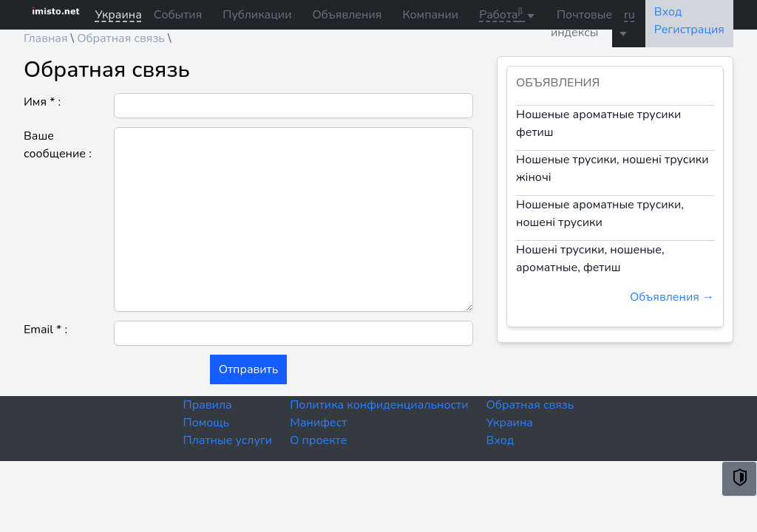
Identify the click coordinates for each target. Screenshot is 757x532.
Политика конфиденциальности (379, 405)
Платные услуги (228, 440)
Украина (510, 423)
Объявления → (672, 297)
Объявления (347, 15)
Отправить (249, 369)
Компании (430, 15)
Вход (500, 440)
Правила (208, 405)
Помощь (207, 423)
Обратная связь (530, 405)
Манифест (318, 423)
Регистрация (689, 30)
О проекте (318, 440)
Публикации (257, 15)
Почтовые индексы (581, 24)
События (178, 15)
